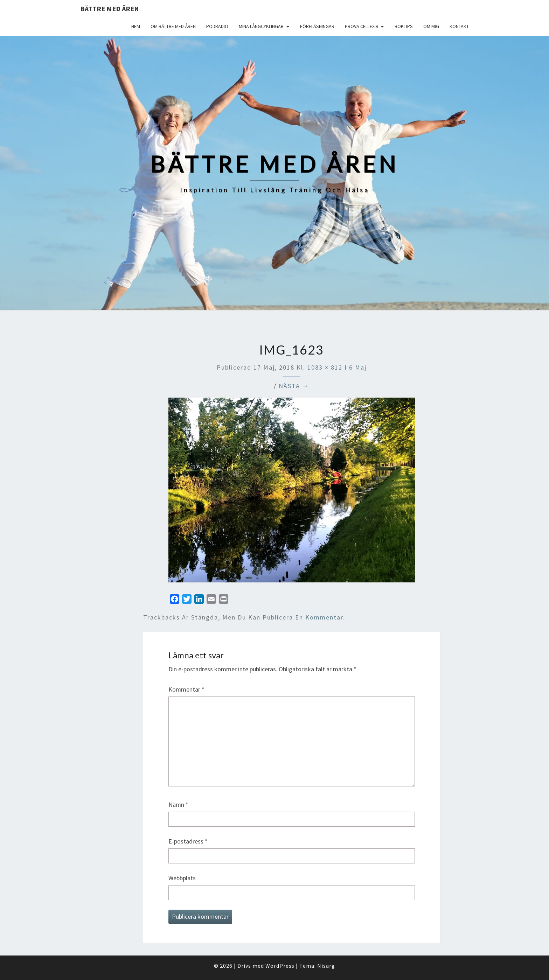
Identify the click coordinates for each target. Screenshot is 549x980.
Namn (178, 804)
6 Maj (358, 367)
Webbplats (182, 878)
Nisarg (326, 966)
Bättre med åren (110, 9)
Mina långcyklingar (261, 26)
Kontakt (459, 26)
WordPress (280, 966)
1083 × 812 (325, 367)
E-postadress (188, 841)
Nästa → (294, 386)
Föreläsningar (317, 26)
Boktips (404, 26)
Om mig (431, 26)
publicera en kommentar (303, 617)
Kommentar (186, 689)
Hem (136, 26)
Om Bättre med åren (173, 26)
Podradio (217, 26)
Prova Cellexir (362, 26)
